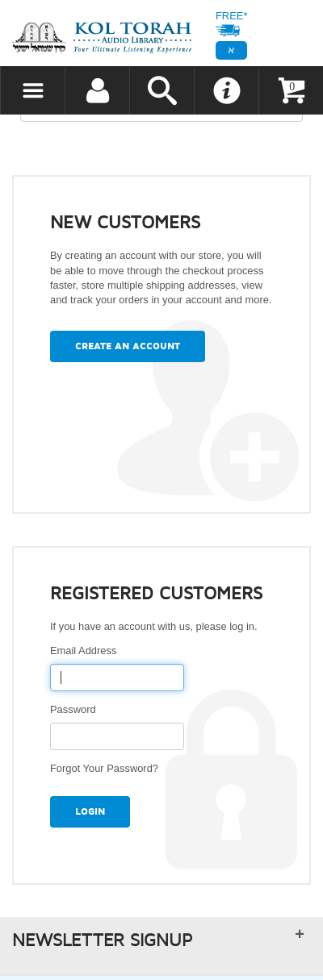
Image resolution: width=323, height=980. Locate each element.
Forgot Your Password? (104, 768)
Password (76, 709)
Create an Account (128, 346)
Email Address (86, 651)
